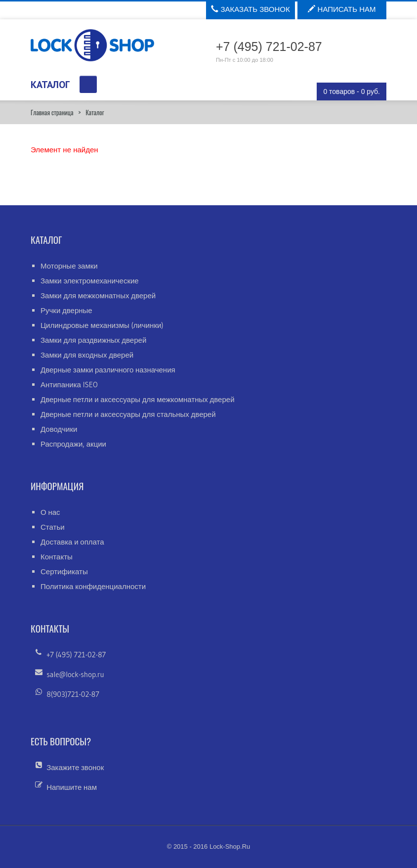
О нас (50, 512)
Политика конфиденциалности (93, 586)
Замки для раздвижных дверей (93, 340)
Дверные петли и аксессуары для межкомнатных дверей (138, 399)
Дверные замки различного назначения (108, 370)
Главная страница (52, 112)
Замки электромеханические (90, 281)
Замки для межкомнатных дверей (98, 296)
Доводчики (59, 429)
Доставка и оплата (72, 542)
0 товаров (352, 91)
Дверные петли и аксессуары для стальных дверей (128, 414)
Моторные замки (69, 266)
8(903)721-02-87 (73, 694)
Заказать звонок (250, 9)
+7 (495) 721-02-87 (76, 655)
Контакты (57, 557)
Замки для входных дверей (87, 355)
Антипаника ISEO (69, 385)
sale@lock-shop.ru (75, 674)
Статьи (53, 527)
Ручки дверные (66, 310)
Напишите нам (72, 787)
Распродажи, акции (73, 444)
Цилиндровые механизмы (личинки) (102, 325)
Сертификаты (64, 571)
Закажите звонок (75, 767)
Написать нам (342, 9)
